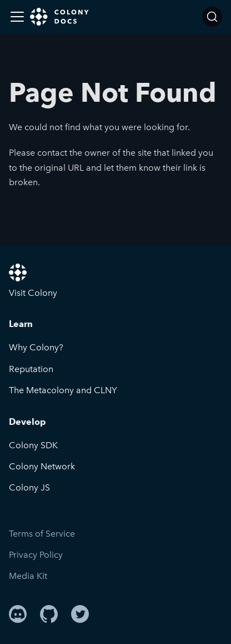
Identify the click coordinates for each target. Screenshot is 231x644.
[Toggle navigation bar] (17, 17)
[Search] (212, 17)
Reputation (31, 369)
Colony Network (42, 466)
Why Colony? (36, 347)
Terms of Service (42, 534)
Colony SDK (33, 445)
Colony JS (29, 487)
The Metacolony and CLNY (63, 390)
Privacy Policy (36, 555)
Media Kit (28, 576)
